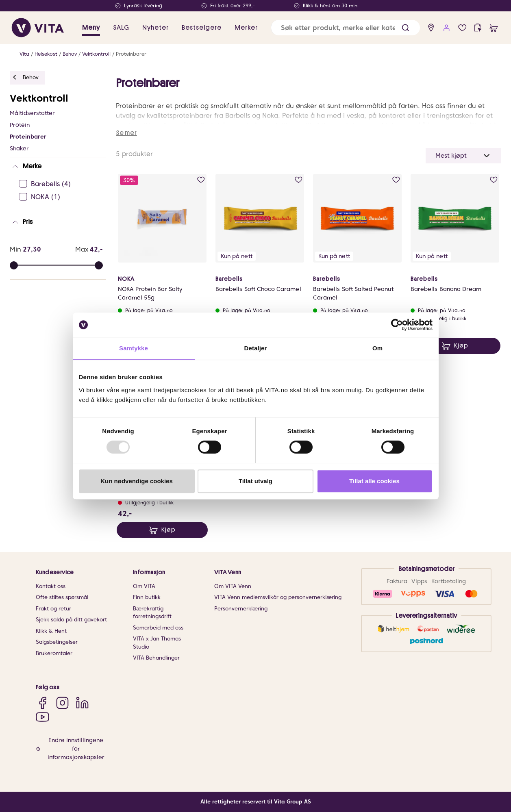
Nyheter (155, 28)
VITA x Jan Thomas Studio (157, 643)
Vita (24, 54)
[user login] (447, 28)
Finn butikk (147, 597)
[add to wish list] (201, 180)
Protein (20, 125)
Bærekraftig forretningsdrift (152, 613)
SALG (121, 28)
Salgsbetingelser (57, 642)
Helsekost (46, 54)
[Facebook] (42, 702)
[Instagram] (62, 702)
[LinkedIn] (82, 702)
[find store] (431, 28)
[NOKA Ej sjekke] (60, 197)
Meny (91, 28)
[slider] (99, 265)
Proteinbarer (131, 54)
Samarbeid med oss (158, 628)
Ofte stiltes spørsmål (62, 597)
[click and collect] (478, 28)
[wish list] (462, 28)
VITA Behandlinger (156, 658)
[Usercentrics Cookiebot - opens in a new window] (397, 325)
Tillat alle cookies (374, 481)
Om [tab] (377, 348)
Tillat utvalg (255, 481)
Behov (70, 54)
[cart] (494, 28)
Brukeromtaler (54, 653)
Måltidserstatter (32, 113)
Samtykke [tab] (134, 348)
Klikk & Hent (51, 631)
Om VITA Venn (233, 586)
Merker (246, 28)
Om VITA (144, 586)
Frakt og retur (53, 609)
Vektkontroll (96, 54)
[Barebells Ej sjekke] (60, 184)
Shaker (19, 148)
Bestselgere (202, 28)
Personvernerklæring (241, 609)
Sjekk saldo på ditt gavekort (71, 620)
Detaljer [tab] (256, 348)
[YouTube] (42, 717)
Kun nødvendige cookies (137, 481)
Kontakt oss (51, 586)
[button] (406, 28)
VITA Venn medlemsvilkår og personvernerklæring (278, 597)
